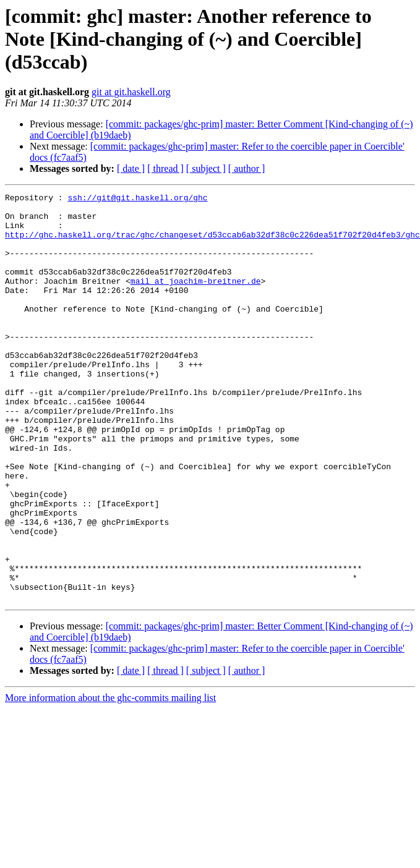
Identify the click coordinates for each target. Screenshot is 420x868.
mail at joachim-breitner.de (196, 299)
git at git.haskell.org (131, 92)
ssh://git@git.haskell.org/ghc (137, 199)
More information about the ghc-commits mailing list (110, 779)
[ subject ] (206, 168)
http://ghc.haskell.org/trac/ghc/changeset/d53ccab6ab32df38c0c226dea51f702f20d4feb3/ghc (212, 244)
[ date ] (131, 168)
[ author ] (247, 168)
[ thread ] (165, 168)
